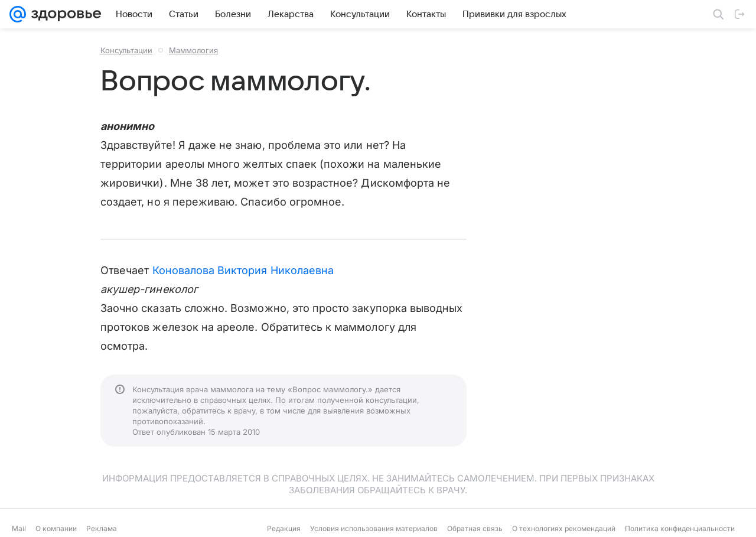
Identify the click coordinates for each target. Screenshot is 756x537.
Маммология (193, 50)
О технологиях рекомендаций (564, 528)
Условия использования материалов (374, 528)
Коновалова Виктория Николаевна (243, 270)
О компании (56, 528)
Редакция (284, 528)
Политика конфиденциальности (680, 528)
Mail (19, 528)
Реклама (102, 528)
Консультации (126, 50)
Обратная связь (475, 528)
